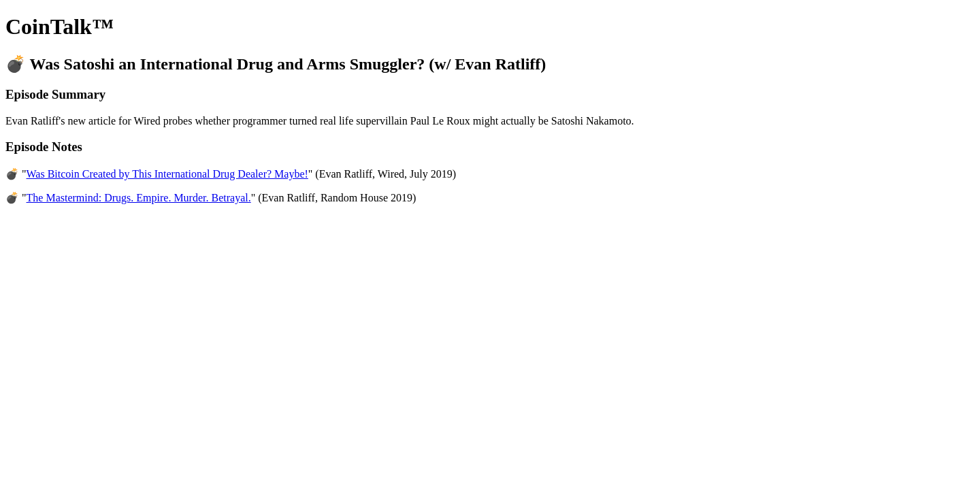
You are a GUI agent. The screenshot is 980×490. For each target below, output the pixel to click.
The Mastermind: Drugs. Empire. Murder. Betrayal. (139, 198)
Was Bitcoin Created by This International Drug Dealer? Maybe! (167, 174)
